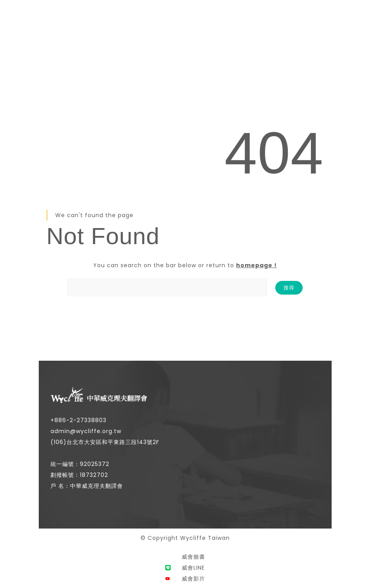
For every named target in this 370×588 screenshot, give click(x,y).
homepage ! (256, 265)
